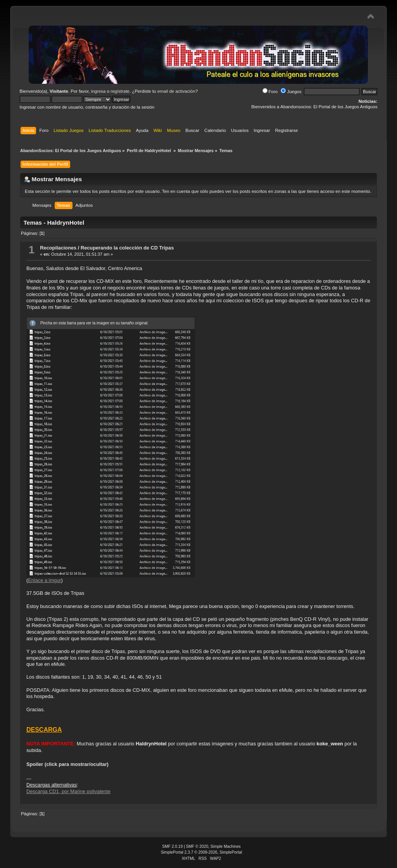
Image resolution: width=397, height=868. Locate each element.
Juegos (291, 92)
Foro (270, 92)
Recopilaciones (58, 248)
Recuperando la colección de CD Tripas (127, 248)
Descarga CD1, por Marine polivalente (68, 791)
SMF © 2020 (197, 846)
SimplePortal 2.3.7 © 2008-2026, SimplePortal (202, 852)
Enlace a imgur (44, 580)
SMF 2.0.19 (172, 846)
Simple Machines (226, 846)
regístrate (120, 91)
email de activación (176, 91)
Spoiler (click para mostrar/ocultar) (67, 764)
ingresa (98, 91)
